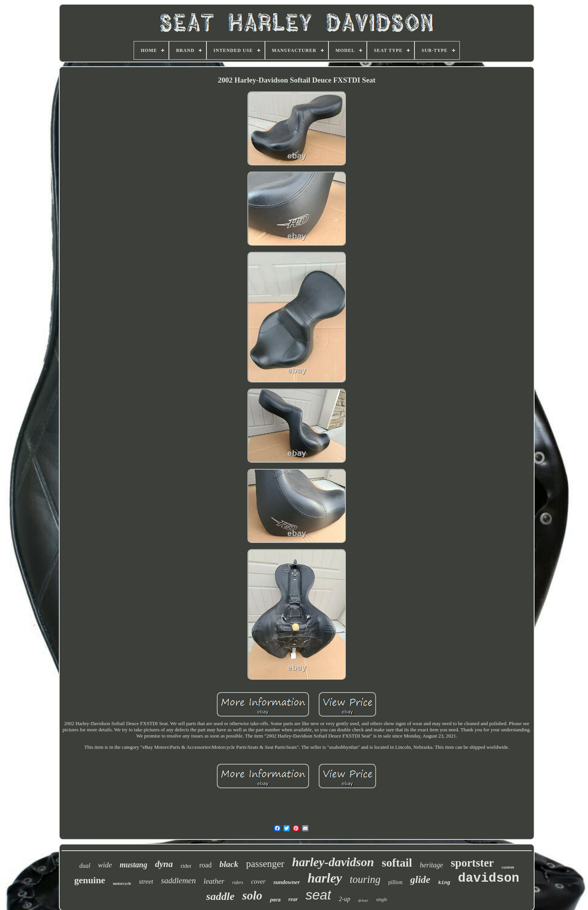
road (205, 865)
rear (293, 899)
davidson (488, 878)
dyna (164, 864)
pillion (395, 882)
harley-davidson (333, 862)
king (444, 883)
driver (363, 900)
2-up (345, 899)
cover (258, 882)
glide (420, 880)
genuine (89, 880)
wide (105, 865)
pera (275, 900)
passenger (265, 864)
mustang (133, 865)
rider (186, 866)
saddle (220, 896)
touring (365, 879)
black (229, 864)
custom (508, 867)
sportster (472, 863)
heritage (432, 865)
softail (397, 863)
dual (85, 866)
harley (325, 878)
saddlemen (179, 881)
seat (318, 895)
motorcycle (122, 883)
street (146, 882)
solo (252, 895)
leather (214, 881)
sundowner (287, 882)
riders (238, 882)
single (382, 900)
